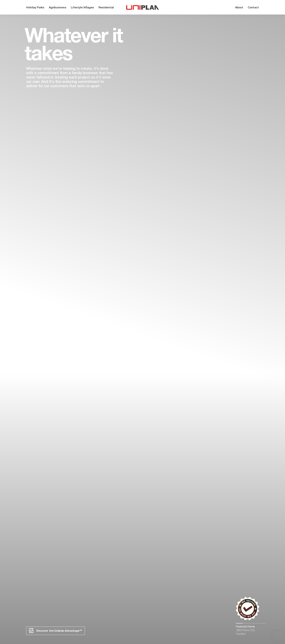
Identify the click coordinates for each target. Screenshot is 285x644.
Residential (106, 8)
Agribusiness (58, 8)
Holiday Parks (35, 8)
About (239, 8)
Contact (253, 8)
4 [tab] (263, 623)
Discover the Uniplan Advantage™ (56, 631)
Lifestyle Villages (82, 8)
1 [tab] (239, 623)
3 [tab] (255, 623)
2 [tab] (247, 623)
